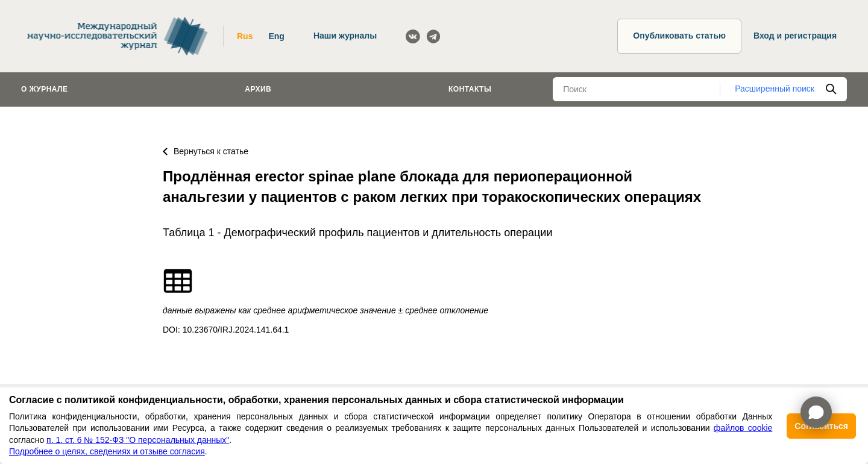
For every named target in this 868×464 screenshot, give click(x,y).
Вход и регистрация (795, 36)
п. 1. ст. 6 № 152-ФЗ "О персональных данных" (138, 440)
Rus (245, 36)
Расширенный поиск (775, 89)
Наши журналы (345, 36)
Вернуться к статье (206, 151)
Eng (276, 36)
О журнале (45, 89)
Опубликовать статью (679, 36)
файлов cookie (743, 428)
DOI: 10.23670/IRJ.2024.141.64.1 (226, 330)
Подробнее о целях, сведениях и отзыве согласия (107, 451)
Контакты (470, 89)
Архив (258, 89)
